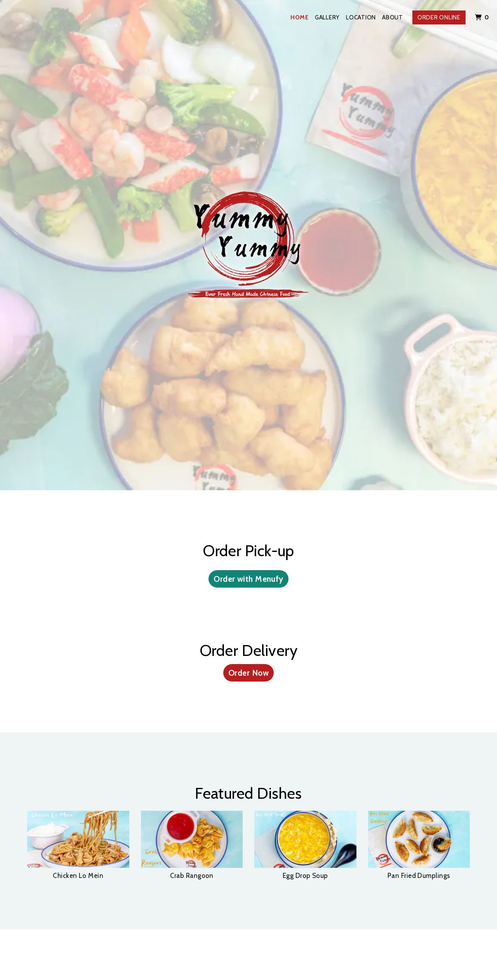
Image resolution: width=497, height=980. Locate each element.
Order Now (248, 673)
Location (361, 17)
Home (300, 17)
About (393, 17)
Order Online (439, 17)
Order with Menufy (248, 579)
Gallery (327, 17)
